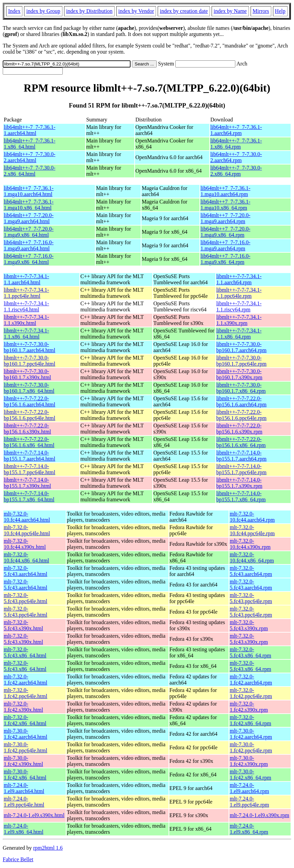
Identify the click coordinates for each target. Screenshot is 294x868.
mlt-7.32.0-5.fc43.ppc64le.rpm (251, 598)
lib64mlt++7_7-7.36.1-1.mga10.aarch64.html (29, 191)
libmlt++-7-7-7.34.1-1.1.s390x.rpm (239, 320)
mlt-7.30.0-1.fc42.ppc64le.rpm (251, 747)
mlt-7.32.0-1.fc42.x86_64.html (25, 720)
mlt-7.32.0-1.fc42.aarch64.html (25, 680)
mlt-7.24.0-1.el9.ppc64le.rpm (249, 802)
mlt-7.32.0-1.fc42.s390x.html (23, 707)
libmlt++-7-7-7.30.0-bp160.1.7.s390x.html (27, 374)
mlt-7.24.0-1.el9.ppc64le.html (24, 802)
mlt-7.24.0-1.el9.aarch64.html (24, 788)
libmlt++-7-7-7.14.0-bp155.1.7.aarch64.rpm (241, 456)
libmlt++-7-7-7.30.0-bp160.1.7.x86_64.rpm (241, 388)
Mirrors (261, 11)
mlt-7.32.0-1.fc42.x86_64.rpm (250, 720)
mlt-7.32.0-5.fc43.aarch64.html (25, 571)
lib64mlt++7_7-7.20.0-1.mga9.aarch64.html (29, 218)
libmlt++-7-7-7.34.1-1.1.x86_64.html (26, 334)
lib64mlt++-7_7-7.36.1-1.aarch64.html (30, 130)
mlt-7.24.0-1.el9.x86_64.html (24, 829)
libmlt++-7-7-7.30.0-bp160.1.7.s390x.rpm (239, 374)
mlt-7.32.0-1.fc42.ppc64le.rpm (251, 693)
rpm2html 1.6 (48, 848)
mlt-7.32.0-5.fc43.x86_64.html (25, 652)
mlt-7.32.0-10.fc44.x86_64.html (26, 557)
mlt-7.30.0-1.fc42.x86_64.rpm (250, 775)
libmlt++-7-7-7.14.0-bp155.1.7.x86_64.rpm (241, 496)
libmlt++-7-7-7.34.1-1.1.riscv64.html (26, 306)
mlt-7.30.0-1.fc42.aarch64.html (25, 734)
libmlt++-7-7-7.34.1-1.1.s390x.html (26, 320)
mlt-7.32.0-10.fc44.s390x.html (25, 544)
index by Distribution (89, 11)
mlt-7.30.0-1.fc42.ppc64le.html (25, 747)
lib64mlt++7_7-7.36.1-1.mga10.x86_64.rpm (225, 205)
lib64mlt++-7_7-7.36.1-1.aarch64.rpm (236, 130)
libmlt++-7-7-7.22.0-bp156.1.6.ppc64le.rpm (241, 415)
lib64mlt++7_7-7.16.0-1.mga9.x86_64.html (29, 259)
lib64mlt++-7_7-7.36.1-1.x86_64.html (30, 144)
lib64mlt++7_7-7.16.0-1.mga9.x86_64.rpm (225, 259)
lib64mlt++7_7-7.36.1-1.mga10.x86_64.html (29, 205)
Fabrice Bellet (18, 859)
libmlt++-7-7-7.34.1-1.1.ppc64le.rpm (239, 293)
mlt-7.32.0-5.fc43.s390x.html (23, 625)
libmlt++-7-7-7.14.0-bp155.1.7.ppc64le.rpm (241, 469)
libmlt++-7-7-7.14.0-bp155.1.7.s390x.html (27, 483)
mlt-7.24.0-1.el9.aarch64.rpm (249, 788)
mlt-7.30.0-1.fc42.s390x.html (23, 761)
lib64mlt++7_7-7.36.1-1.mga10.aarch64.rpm (225, 191)
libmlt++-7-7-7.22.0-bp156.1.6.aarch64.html (30, 401)
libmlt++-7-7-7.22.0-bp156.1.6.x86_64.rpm (241, 442)
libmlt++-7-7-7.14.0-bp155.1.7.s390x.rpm (239, 483)
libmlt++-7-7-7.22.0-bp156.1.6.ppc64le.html (30, 415)
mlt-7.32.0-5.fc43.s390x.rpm (249, 625)
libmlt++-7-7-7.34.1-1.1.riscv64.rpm (239, 306)
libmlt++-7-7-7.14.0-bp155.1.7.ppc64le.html (30, 469)
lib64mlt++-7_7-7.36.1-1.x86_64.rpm (236, 144)
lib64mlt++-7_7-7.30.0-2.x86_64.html (30, 171)
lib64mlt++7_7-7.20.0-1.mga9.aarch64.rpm (225, 218)
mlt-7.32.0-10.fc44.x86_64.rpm (252, 557)
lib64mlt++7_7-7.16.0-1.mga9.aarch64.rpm (225, 245)
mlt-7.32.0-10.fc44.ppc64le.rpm (252, 530)
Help (280, 11)
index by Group (43, 11)
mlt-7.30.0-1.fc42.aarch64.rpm (251, 734)
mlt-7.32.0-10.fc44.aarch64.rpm (252, 517)
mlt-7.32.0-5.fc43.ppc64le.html (25, 598)
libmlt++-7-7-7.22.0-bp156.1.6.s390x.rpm (239, 429)
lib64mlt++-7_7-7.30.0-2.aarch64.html (30, 157)
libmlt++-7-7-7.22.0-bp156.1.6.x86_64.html (29, 442)
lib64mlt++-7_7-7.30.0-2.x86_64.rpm (236, 171)
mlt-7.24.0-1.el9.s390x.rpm (259, 815)
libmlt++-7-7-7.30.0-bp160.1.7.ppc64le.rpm (241, 361)
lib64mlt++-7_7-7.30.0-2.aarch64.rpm (236, 157)
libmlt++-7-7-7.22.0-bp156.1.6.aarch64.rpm (241, 401)
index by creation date (184, 11)
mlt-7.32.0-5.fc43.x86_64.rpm (250, 652)
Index (14, 11)
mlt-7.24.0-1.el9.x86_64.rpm (249, 829)
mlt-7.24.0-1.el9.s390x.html (34, 815)
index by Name (230, 11)
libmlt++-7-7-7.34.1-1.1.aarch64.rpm (239, 279)
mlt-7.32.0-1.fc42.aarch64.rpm (251, 680)
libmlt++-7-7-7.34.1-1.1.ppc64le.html (26, 293)
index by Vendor (136, 11)
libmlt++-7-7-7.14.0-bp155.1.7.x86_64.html (29, 496)
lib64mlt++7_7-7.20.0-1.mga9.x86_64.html (29, 232)
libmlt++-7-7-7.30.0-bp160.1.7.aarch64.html (30, 347)
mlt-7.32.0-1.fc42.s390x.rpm (249, 707)
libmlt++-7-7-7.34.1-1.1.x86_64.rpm (239, 334)
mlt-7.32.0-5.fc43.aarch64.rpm (251, 571)
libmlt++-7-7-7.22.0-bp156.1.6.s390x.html (27, 429)
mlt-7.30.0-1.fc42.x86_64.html (25, 775)
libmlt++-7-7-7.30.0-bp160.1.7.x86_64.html (29, 388)
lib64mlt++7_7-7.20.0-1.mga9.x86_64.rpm (225, 232)
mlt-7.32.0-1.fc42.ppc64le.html (25, 693)
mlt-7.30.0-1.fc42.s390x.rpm (249, 761)
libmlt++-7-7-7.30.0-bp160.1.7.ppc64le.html (30, 361)
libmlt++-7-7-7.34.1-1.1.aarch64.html (26, 279)
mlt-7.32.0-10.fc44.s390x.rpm (250, 544)
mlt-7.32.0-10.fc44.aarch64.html (27, 517)
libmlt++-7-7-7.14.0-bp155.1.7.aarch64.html (30, 456)
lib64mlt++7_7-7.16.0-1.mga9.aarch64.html (29, 245)
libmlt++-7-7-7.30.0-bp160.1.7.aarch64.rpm (241, 347)
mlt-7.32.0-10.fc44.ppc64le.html (27, 530)
